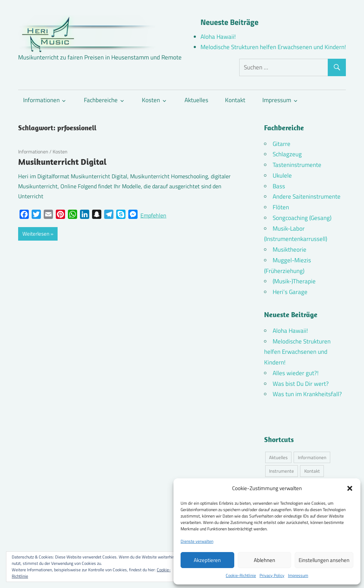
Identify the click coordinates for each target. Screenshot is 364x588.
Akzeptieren (207, 560)
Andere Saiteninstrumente (307, 196)
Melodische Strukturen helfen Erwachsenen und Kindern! (273, 47)
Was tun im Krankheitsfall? (307, 394)
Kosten (151, 100)
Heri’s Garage (290, 292)
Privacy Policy (272, 575)
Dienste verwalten (197, 541)
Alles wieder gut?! (296, 373)
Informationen (41, 100)
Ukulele (282, 175)
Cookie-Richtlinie (241, 575)
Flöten (281, 207)
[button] (350, 488)
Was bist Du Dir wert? (301, 384)
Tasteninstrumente (297, 165)
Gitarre (282, 144)
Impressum (298, 575)
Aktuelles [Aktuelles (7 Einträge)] (278, 457)
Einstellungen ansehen (324, 560)
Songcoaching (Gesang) (302, 218)
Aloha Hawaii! (218, 37)
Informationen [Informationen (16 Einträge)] (312, 457)
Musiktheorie (290, 250)
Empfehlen (153, 215)
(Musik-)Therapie (294, 281)
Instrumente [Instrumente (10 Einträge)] (282, 471)
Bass (279, 186)
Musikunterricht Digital (62, 162)
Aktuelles (196, 100)
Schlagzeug (287, 154)
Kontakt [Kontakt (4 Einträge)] (312, 471)
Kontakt (235, 100)
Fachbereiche (101, 100)
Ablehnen (264, 560)
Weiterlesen (36, 234)
